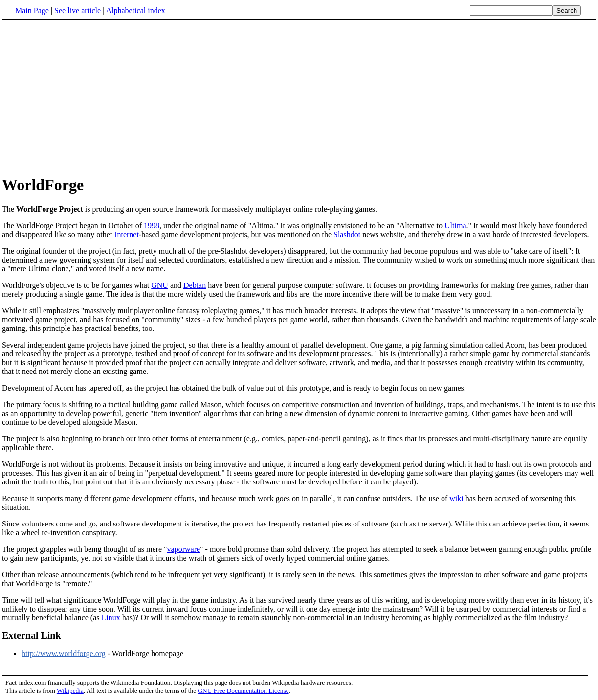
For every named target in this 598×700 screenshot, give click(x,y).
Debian (195, 285)
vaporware (184, 549)
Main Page (32, 11)
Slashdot (347, 234)
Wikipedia (70, 690)
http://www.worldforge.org (64, 653)
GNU (160, 285)
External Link (32, 635)
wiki (456, 498)
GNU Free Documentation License (243, 690)
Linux (111, 618)
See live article (78, 11)
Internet (127, 234)
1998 (152, 226)
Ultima (455, 226)
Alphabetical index (135, 11)
